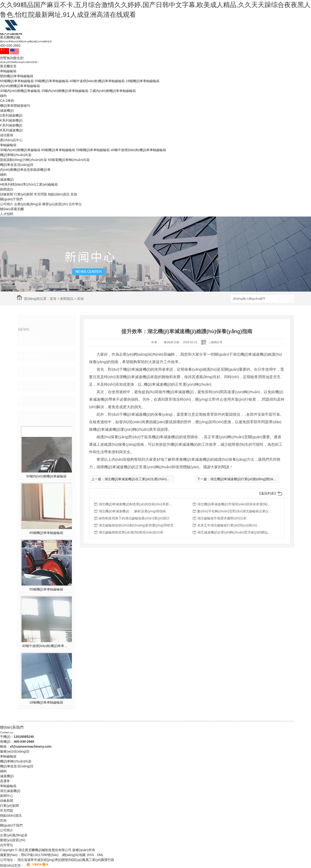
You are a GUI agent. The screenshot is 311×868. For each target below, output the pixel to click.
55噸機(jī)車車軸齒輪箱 (52, 81)
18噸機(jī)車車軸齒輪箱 (143, 81)
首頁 (53, 299)
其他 (74, 194)
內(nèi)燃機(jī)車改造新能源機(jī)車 (25, 170)
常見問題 (40, 194)
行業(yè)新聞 (23, 194)
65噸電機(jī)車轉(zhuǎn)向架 (69, 160)
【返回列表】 (268, 493)
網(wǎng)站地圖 (74, 855)
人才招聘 (7, 214)
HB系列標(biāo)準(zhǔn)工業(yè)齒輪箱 (29, 184)
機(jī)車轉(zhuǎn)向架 (16, 155)
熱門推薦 (31, 416)
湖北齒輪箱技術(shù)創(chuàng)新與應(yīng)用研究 (136, 525)
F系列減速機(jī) (11, 125)
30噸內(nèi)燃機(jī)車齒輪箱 (20, 91)
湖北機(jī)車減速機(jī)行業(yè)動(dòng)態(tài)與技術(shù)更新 (255, 479)
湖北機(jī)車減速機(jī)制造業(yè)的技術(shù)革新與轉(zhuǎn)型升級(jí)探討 (136, 504)
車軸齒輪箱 (8, 71)
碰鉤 (3, 96)
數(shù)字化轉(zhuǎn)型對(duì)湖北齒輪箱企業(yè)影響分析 (235, 511)
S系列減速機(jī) (11, 115)
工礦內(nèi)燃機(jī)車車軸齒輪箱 (113, 91)
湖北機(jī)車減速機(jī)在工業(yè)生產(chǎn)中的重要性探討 (147, 479)
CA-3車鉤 (7, 101)
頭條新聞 (7, 194)
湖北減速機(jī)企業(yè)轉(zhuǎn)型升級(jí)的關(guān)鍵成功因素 (235, 532)
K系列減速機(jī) (11, 120)
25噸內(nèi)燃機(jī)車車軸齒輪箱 (65, 91)
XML (100, 855)
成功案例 (7, 135)
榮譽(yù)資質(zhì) (55, 204)
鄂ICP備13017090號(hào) (40, 855)
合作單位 (75, 204)
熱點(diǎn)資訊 (59, 194)
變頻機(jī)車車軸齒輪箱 (17, 76)
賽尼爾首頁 (8, 66)
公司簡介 (7, 204)
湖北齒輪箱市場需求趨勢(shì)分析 (222, 518)
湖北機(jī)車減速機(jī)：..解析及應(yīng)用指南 (132, 511)
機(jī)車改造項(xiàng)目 (17, 165)
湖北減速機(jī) (10, 791)
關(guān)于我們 (11, 199)
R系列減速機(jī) (11, 130)
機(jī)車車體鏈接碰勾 (15, 106)
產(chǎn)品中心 (11, 140)
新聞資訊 (7, 189)
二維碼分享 (215, 342)
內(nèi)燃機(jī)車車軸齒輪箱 (20, 86)
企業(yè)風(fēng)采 (28, 204)
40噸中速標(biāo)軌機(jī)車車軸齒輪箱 (97, 81)
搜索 (286, 299)
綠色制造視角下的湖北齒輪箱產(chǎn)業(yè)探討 (134, 518)
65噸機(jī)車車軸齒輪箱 (17, 81)
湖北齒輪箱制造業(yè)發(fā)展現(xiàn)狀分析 (131, 532)
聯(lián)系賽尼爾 (12, 209)
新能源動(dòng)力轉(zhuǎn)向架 (23, 160)
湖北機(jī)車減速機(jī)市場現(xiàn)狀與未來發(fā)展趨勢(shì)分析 (235, 504)
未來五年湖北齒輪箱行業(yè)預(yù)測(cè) (227, 525)
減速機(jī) (7, 110)
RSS (91, 855)
